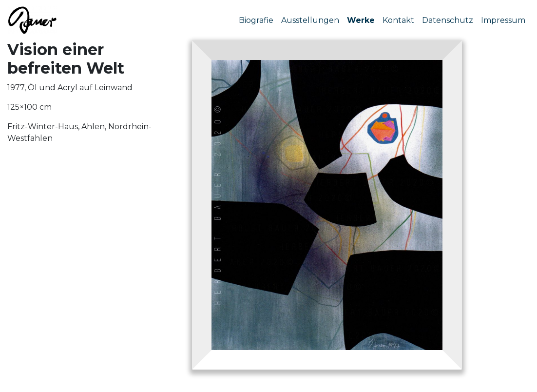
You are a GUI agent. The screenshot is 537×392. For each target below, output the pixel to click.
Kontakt (398, 20)
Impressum (503, 20)
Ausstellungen (310, 20)
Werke (361, 20)
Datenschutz (448, 20)
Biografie (256, 20)
